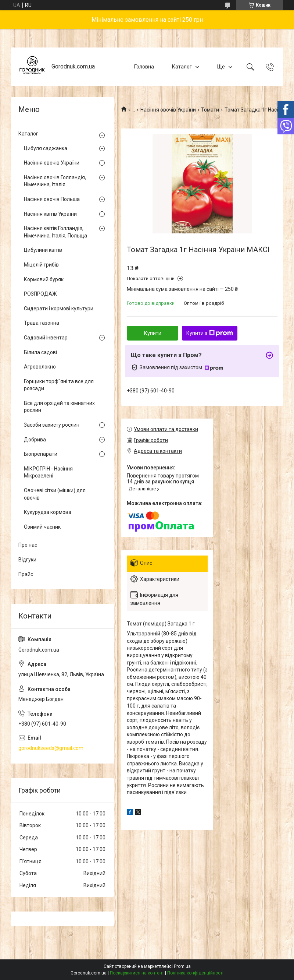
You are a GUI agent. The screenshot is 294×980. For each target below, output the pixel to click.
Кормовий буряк (44, 279)
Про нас (28, 545)
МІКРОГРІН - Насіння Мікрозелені (48, 472)
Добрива (35, 440)
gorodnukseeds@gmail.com (51, 748)
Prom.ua (182, 966)
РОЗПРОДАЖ (40, 294)
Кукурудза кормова (48, 512)
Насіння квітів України (50, 214)
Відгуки (27, 560)
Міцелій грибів (41, 265)
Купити (153, 333)
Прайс (26, 574)
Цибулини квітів (43, 250)
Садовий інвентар (46, 338)
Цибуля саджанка (46, 148)
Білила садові (40, 352)
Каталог (182, 67)
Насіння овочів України (168, 110)
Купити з (210, 333)
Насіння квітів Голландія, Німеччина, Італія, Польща (55, 232)
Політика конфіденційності (195, 973)
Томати (210, 110)
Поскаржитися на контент (137, 973)
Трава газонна (42, 323)
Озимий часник (42, 527)
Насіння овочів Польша (52, 199)
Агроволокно (40, 367)
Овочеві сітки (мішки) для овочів (55, 494)
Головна (144, 67)
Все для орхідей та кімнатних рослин (59, 407)
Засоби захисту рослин (52, 425)
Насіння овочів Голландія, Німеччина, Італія (55, 181)
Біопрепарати (41, 454)
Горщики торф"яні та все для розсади (59, 385)
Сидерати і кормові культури (59, 309)
